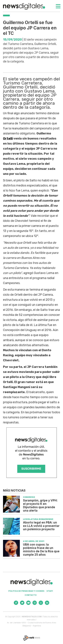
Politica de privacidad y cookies (26, 591)
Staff (50, 591)
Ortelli (8, 138)
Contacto (31, 595)
